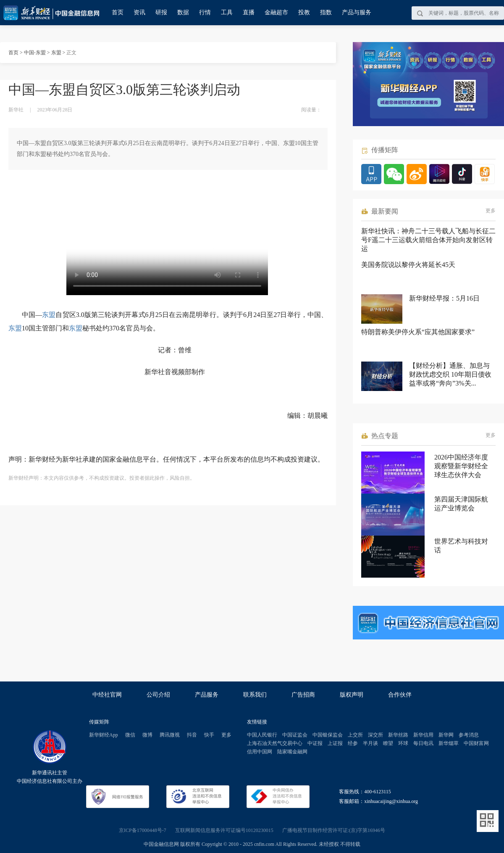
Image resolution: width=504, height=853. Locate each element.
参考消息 (469, 735)
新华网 (446, 735)
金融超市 (276, 12)
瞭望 (388, 743)
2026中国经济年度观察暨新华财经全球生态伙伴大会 (461, 466)
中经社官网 (107, 695)
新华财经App (104, 735)
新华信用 (423, 735)
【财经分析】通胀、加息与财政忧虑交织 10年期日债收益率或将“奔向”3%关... (450, 374)
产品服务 (207, 695)
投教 (304, 12)
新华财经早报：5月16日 (444, 298)
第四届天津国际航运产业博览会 (461, 504)
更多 (491, 211)
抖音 (192, 735)
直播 (249, 12)
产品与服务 (357, 12)
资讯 (139, 12)
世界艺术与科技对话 (461, 546)
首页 (118, 12)
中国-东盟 (35, 53)
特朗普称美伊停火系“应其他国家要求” (418, 332)
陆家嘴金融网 (292, 752)
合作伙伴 (400, 695)
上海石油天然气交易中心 (275, 743)
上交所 (355, 735)
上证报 (335, 743)
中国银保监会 (328, 735)
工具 (227, 12)
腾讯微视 (170, 735)
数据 (183, 12)
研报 (161, 12)
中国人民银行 (262, 735)
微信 (130, 735)
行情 (205, 12)
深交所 (375, 735)
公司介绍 (158, 695)
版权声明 (352, 695)
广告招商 (303, 695)
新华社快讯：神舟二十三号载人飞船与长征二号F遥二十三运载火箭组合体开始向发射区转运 (428, 240)
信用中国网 (260, 752)
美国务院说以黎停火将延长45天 (408, 265)
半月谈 (370, 743)
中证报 (315, 743)
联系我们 (255, 695)
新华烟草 (449, 743)
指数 (326, 12)
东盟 (56, 53)
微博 (147, 735)
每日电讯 (423, 743)
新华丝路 (398, 735)
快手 (209, 735)
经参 (353, 743)
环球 (403, 743)
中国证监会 (295, 735)
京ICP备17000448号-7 (143, 830)
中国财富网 (476, 743)
